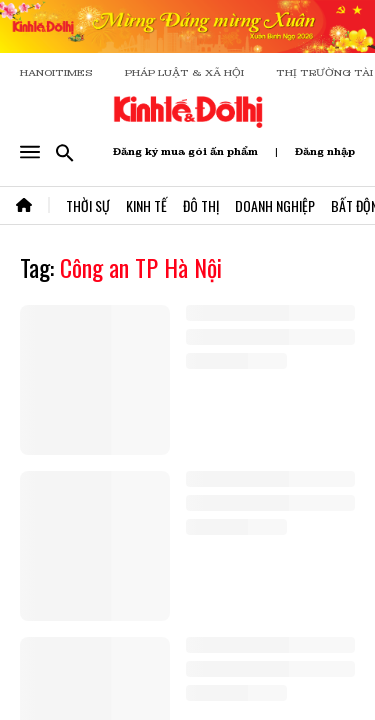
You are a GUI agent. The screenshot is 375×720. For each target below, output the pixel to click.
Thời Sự (88, 205)
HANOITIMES (56, 72)
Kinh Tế (146, 205)
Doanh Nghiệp (275, 205)
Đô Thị (201, 205)
